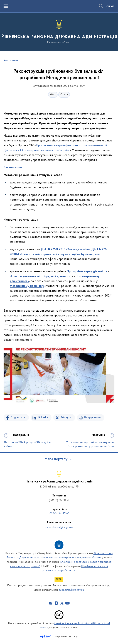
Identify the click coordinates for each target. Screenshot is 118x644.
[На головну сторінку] (59, 31)
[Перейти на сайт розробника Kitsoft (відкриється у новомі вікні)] (46, 637)
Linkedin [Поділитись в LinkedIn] (43, 417)
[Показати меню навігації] (6, 6)
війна (53, 95)
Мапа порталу (56, 459)
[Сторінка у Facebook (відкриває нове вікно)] (51, 603)
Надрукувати (92, 417)
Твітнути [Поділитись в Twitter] (66, 417)
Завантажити (13, 168)
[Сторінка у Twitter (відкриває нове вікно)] (62, 603)
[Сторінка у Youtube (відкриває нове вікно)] (67, 603)
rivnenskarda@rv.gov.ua (59, 527)
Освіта (64, 95)
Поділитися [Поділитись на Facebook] (18, 417)
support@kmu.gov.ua (71, 590)
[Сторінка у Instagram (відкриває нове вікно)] (56, 603)
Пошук (109, 6)
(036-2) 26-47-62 (59, 514)
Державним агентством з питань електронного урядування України (60, 558)
